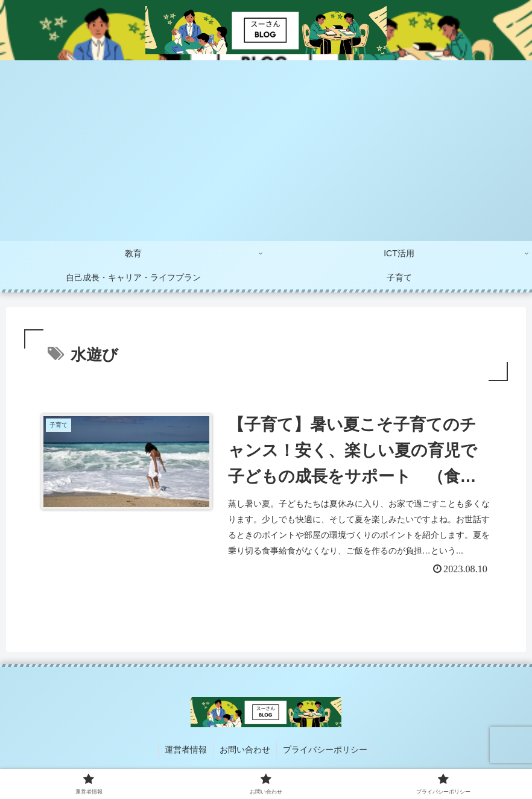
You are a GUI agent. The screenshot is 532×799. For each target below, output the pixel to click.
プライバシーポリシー (325, 750)
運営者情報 (186, 750)
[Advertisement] (266, 151)
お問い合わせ (245, 750)
